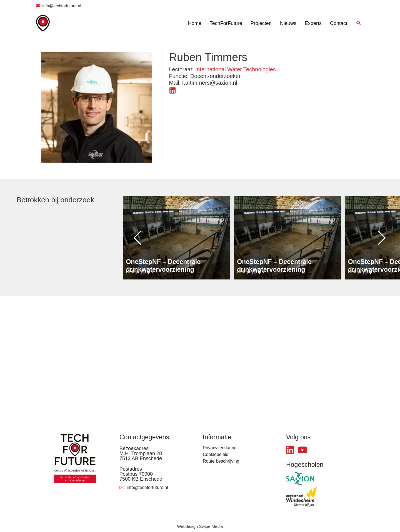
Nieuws (288, 23)
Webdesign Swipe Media (200, 526)
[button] (134, 238)
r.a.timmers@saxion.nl (203, 83)
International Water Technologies (236, 69)
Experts (313, 23)
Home (195, 23)
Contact (339, 23)
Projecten (261, 23)
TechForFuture (226, 23)
